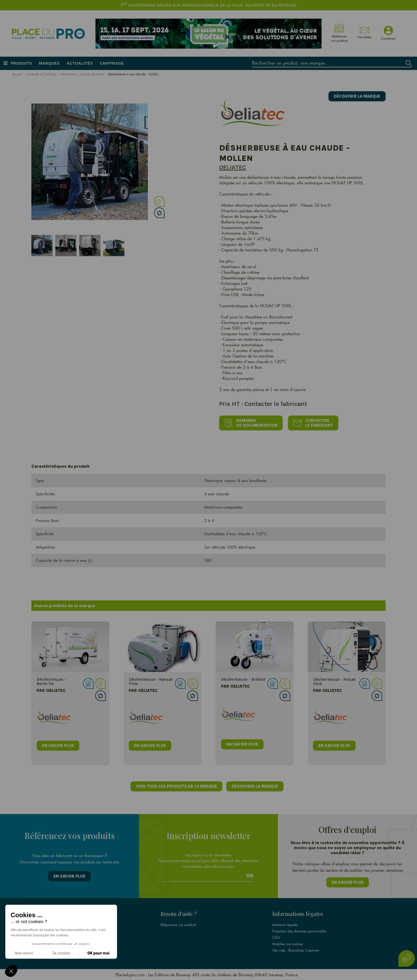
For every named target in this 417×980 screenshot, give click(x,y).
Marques (49, 63)
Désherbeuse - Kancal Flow (151, 681)
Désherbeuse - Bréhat (243, 679)
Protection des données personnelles (299, 931)
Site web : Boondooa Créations (296, 950)
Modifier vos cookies (288, 944)
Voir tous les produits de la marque (176, 786)
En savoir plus (69, 876)
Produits (21, 63)
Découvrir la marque (357, 96)
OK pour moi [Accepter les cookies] (99, 953)
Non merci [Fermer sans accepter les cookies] (24, 953)
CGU (276, 937)
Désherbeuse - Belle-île (51, 681)
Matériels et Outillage (41, 74)
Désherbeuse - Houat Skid (334, 681)
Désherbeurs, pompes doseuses (82, 74)
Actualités (80, 63)
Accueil (17, 74)
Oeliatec (233, 167)
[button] (11, 971)
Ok (250, 876)
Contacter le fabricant (313, 423)
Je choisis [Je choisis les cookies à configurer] (61, 953)
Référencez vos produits (178, 925)
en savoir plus (58, 746)
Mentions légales (285, 925)
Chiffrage (112, 63)
